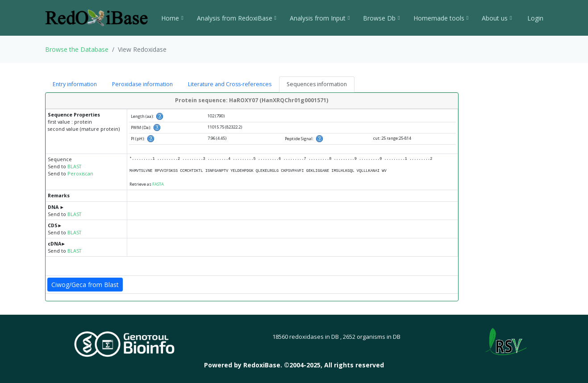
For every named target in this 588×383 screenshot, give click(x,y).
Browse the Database (77, 49)
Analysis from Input (320, 18)
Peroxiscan (80, 174)
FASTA (158, 184)
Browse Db (381, 18)
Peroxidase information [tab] (142, 84)
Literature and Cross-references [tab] (230, 84)
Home (172, 18)
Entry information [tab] (75, 84)
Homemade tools (441, 18)
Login (534, 18)
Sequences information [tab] (317, 84)
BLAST (74, 167)
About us (497, 18)
